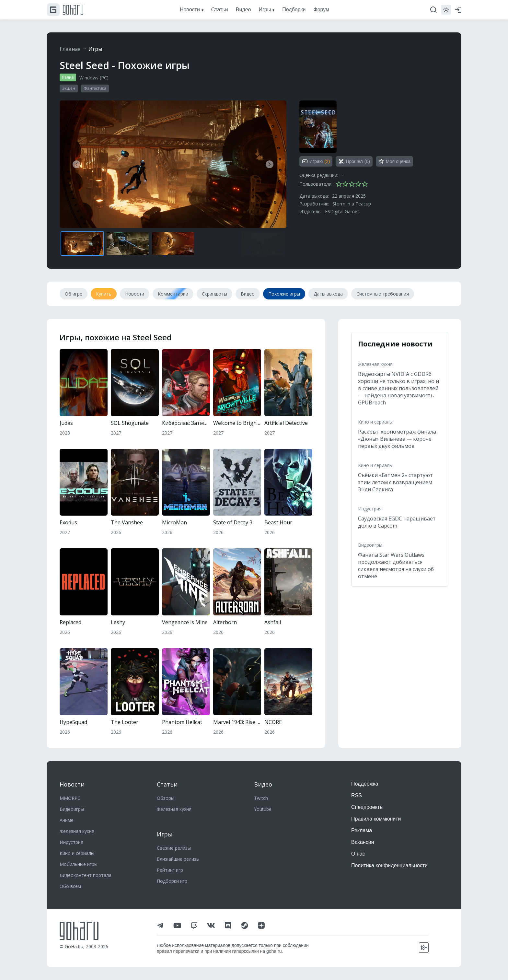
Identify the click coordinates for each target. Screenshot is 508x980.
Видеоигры (370, 545)
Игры (95, 49)
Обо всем (70, 886)
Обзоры (166, 798)
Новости (72, 784)
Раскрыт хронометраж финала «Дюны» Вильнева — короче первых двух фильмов (397, 439)
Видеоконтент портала (86, 875)
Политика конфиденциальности (389, 865)
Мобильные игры (79, 864)
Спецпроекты (367, 807)
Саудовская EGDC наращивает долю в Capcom (397, 522)
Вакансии (363, 842)
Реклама (362, 830)
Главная (70, 49)
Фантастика (95, 88)
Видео (263, 784)
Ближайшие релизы (178, 859)
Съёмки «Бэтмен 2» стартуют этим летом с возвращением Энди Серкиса (395, 482)
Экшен (69, 88)
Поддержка (365, 784)
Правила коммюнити (376, 819)
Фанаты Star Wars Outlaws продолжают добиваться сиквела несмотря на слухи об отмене (396, 566)
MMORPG (70, 798)
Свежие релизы (174, 848)
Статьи (167, 784)
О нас (358, 854)
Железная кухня (375, 364)
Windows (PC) (94, 78)
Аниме (67, 820)
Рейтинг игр (170, 870)
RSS (357, 795)
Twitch (261, 798)
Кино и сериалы (375, 422)
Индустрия (370, 509)
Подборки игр (172, 881)
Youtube (263, 809)
